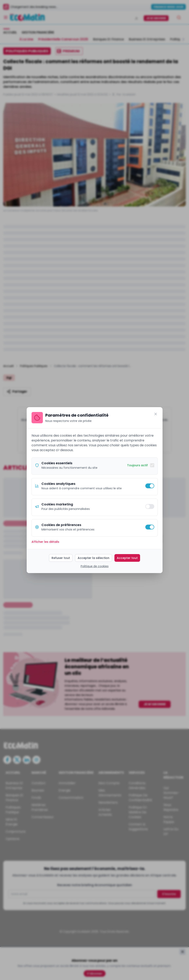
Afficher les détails (45, 542)
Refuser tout (61, 558)
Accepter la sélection (93, 558)
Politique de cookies (95, 566)
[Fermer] (156, 414)
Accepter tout (127, 558)
